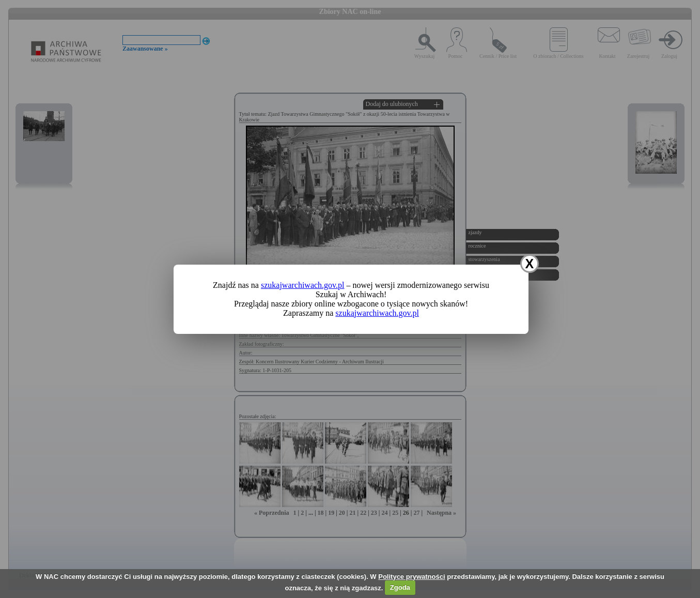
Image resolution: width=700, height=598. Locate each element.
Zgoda (400, 587)
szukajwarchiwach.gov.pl (303, 285)
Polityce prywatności (411, 577)
